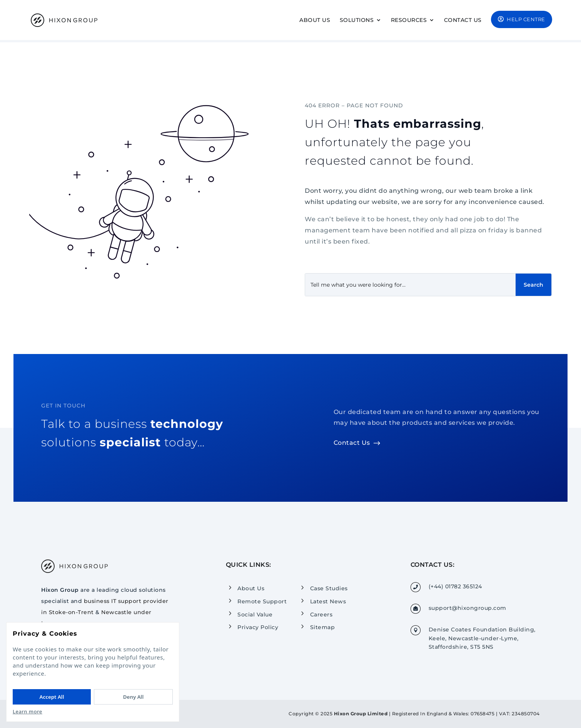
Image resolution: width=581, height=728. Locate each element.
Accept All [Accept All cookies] (52, 697)
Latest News (328, 601)
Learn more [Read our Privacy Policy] (28, 711)
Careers (321, 614)
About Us (315, 20)
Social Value (255, 614)
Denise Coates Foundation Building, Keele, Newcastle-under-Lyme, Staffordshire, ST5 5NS (482, 638)
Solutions (357, 20)
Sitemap (323, 627)
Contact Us (463, 20)
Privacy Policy (258, 627)
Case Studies (329, 588)
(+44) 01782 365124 (455, 586)
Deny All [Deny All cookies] (133, 697)
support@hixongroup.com (467, 608)
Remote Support (262, 601)
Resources (409, 20)
